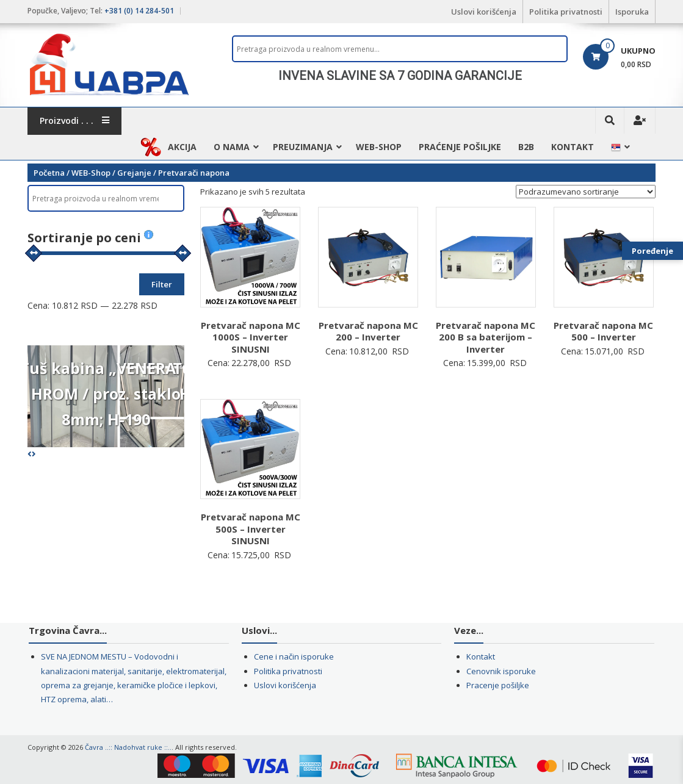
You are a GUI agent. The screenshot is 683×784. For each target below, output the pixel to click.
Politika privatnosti (566, 12)
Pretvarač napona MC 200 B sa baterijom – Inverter (486, 337)
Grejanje (134, 173)
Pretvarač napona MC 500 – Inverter (603, 331)
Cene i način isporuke (294, 656)
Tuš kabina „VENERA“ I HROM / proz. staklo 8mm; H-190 (106, 394)
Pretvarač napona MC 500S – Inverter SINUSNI (251, 529)
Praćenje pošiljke (460, 147)
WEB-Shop (379, 147)
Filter (162, 284)
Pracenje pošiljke (498, 685)
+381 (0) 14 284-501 (139, 11)
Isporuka (632, 12)
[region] (400, 76)
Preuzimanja (303, 147)
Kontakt (573, 147)
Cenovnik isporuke (501, 671)
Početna (49, 173)
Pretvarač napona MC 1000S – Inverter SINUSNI (251, 337)
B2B (526, 147)
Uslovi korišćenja (484, 12)
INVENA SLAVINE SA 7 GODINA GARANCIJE (400, 76)
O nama (232, 147)
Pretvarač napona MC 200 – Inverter (368, 331)
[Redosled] (586, 192)
